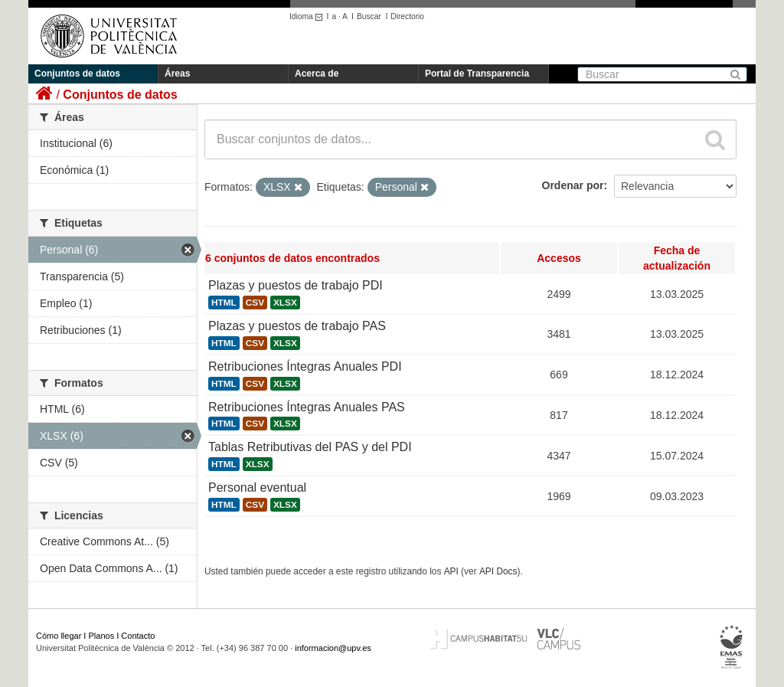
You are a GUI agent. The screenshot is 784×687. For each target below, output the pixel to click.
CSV (255, 303)
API (451, 571)
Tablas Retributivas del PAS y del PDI (310, 447)
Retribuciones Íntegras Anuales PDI (305, 366)
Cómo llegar (59, 636)
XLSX (285, 303)
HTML (224, 303)
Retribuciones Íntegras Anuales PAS (307, 407)
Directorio (407, 16)
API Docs (498, 571)
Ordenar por (573, 185)
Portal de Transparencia (477, 74)
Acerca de (317, 74)
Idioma (308, 16)
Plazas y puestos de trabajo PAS (297, 326)
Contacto (138, 636)
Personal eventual (257, 487)
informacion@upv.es (333, 648)
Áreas (177, 74)
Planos (102, 636)
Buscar (369, 16)
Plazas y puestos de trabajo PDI (296, 285)
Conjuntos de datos (77, 74)
